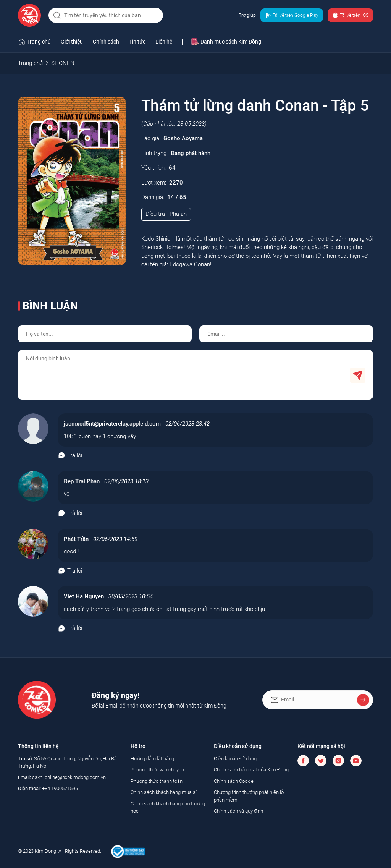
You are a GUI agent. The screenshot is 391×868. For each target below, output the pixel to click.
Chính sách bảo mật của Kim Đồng (251, 770)
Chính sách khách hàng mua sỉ (164, 792)
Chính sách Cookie (234, 781)
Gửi (358, 375)
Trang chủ (30, 63)
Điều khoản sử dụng (235, 759)
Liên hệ (164, 42)
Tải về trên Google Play (292, 15)
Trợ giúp (247, 15)
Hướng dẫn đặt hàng (152, 759)
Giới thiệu (72, 42)
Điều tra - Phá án (166, 214)
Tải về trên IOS (350, 15)
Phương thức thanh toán (157, 781)
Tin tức (137, 42)
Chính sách (106, 42)
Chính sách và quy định (238, 811)
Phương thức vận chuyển (157, 770)
